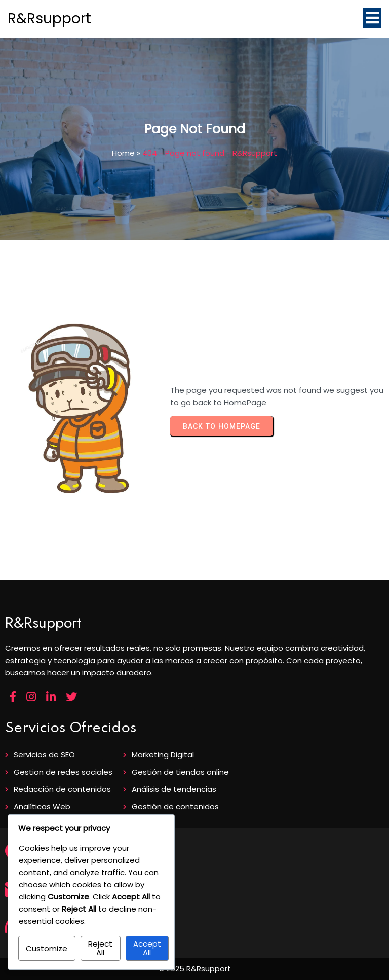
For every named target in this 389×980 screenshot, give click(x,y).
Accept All (147, 948)
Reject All (100, 948)
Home (123, 153)
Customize (47, 948)
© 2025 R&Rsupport (195, 969)
